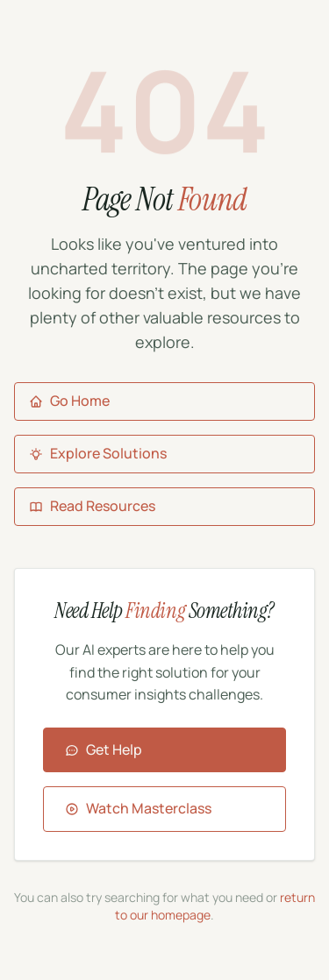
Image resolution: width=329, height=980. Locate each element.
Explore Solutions (98, 453)
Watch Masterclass (138, 808)
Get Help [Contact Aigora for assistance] (104, 749)
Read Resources (92, 506)
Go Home (69, 401)
